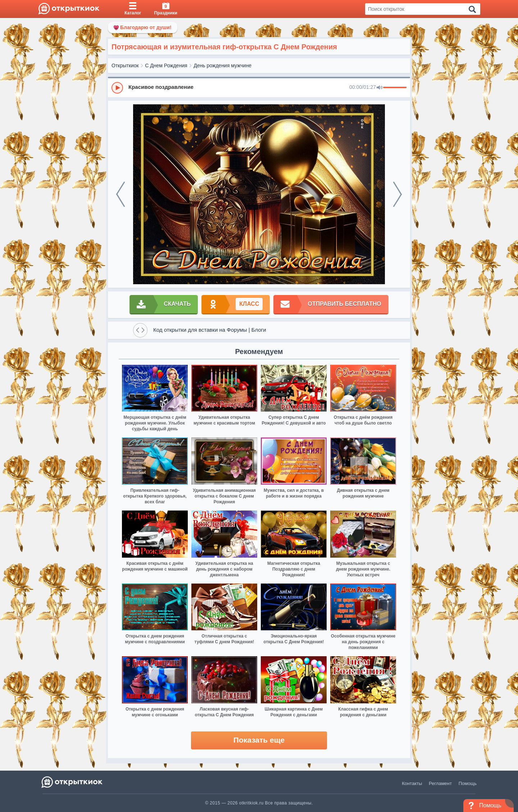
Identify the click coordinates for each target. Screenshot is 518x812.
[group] (259, 87)
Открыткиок (125, 65)
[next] (397, 194)
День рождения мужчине (222, 65)
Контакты (412, 783)
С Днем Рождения (166, 65)
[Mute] (380, 88)
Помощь (468, 783)
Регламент (440, 783)
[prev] (121, 194)
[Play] (117, 88)
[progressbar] (395, 88)
